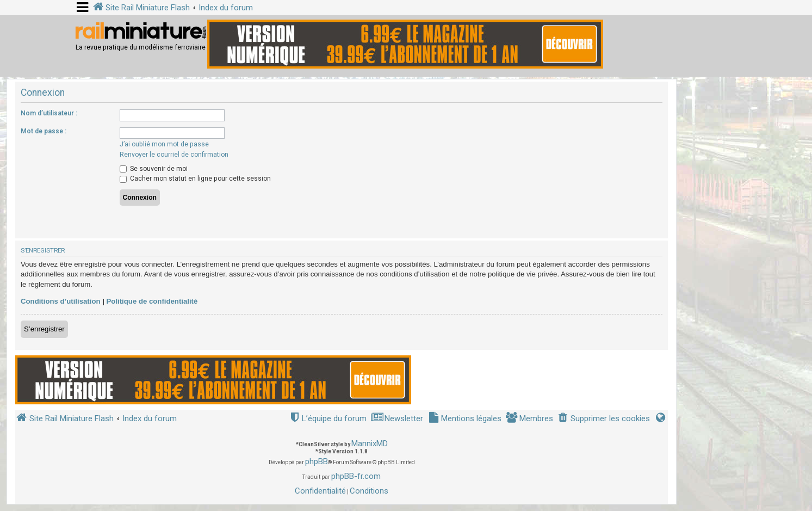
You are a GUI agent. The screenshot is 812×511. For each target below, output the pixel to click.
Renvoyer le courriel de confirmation (174, 155)
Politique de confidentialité (152, 301)
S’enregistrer (44, 329)
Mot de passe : (44, 131)
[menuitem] (604, 419)
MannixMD (370, 444)
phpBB (317, 461)
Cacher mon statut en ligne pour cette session (195, 178)
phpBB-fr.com (356, 476)
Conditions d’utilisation (61, 301)
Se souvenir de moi (154, 169)
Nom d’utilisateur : (49, 113)
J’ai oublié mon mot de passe (164, 144)
